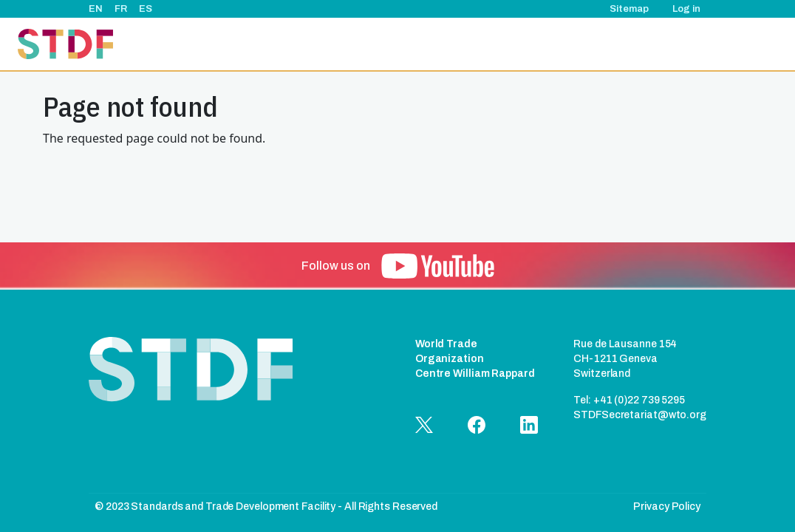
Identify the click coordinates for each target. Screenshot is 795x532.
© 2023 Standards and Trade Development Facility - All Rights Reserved (266, 507)
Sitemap (629, 9)
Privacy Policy (667, 507)
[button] (438, 266)
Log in (686, 9)
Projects (413, 44)
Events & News (485, 44)
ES (146, 9)
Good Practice (623, 44)
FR (121, 9)
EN (96, 9)
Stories (554, 44)
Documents (701, 44)
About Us (354, 44)
